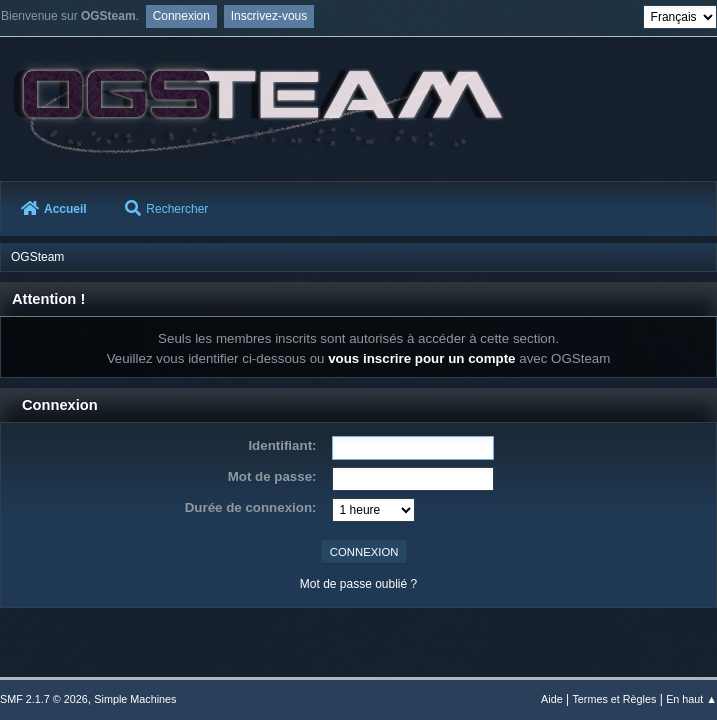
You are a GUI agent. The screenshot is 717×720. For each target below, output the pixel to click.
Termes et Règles (614, 699)
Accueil (54, 209)
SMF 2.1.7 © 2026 (44, 699)
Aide (552, 699)
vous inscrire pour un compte (421, 358)
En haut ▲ (691, 699)
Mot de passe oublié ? (358, 584)
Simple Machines (135, 699)
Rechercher (166, 209)
